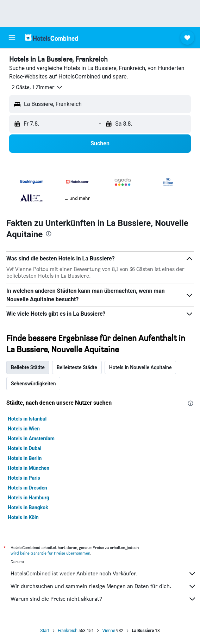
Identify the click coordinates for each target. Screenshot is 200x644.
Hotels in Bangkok (28, 507)
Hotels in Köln (23, 517)
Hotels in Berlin (25, 458)
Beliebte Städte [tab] (28, 367)
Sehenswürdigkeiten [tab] (33, 384)
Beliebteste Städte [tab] (77, 367)
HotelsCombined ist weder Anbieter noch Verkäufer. (104, 574)
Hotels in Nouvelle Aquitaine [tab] (140, 367)
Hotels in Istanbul (27, 419)
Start (45, 631)
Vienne (109, 631)
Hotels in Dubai (25, 448)
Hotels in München (29, 468)
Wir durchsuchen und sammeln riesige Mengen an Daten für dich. (104, 586)
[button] (12, 38)
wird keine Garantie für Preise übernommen (50, 553)
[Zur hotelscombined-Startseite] (51, 37)
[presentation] (49, 234)
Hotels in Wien (24, 429)
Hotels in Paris (24, 478)
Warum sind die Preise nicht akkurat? (104, 599)
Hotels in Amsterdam (31, 438)
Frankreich (68, 631)
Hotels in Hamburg (29, 498)
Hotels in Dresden (27, 488)
